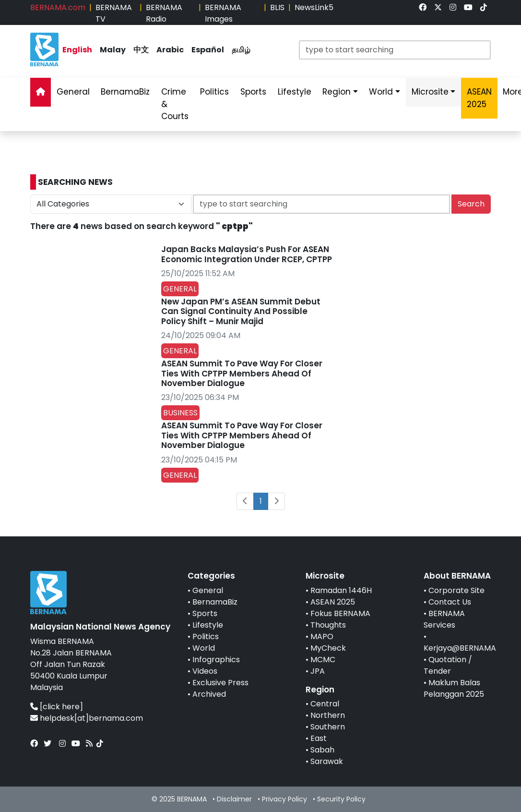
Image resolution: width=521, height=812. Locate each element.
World (204, 648)
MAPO (322, 636)
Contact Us (450, 602)
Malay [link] (113, 50)
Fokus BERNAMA (340, 613)
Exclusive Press (220, 683)
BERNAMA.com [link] (58, 7)
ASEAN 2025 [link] (479, 98)
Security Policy (341, 799)
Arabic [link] (170, 50)
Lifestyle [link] (295, 92)
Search (471, 204)
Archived (209, 694)
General (208, 590)
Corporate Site (456, 590)
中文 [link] (141, 50)
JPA (318, 671)
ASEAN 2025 (333, 602)
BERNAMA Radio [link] (164, 13)
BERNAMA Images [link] (223, 13)
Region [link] (337, 92)
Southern (328, 727)
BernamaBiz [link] (125, 92)
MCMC (323, 660)
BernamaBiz (215, 602)
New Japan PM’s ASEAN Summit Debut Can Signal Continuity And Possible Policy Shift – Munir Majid (241, 311)
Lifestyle (208, 625)
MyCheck (328, 648)
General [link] (73, 92)
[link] (423, 7)
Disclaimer (234, 799)
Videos (205, 671)
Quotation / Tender (448, 665)
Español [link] (208, 50)
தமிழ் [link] (241, 50)
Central (325, 704)
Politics (206, 636)
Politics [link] (214, 92)
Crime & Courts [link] (175, 104)
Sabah (322, 750)
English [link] (77, 50)
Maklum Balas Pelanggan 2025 (454, 688)
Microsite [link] (430, 92)
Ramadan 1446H (341, 590)
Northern (328, 715)
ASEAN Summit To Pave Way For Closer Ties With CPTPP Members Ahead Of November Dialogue (242, 373)
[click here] (61, 707)
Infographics (216, 660)
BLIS (277, 7)
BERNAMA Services (444, 619)
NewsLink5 (314, 7)
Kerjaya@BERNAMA (460, 648)
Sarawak (327, 761)
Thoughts (328, 625)
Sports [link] (253, 92)
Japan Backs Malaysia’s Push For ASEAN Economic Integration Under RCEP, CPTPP (247, 254)
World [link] (381, 92)
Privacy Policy (284, 799)
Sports (205, 613)
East (319, 738)
